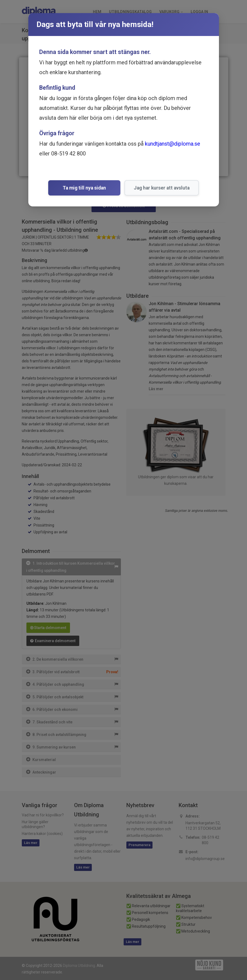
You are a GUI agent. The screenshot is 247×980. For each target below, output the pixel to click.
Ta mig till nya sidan (84, 188)
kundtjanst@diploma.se (173, 144)
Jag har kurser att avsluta (156, 188)
